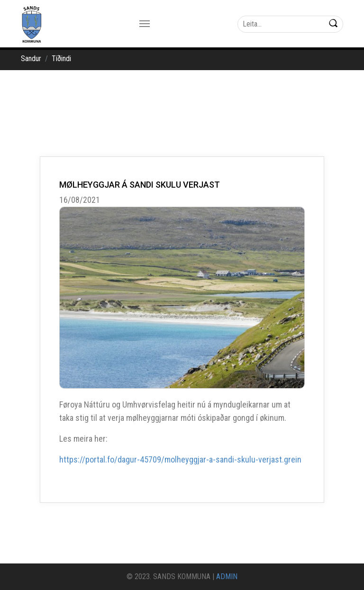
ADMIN (227, 576)
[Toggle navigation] (145, 24)
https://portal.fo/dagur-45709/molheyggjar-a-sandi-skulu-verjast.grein (180, 459)
